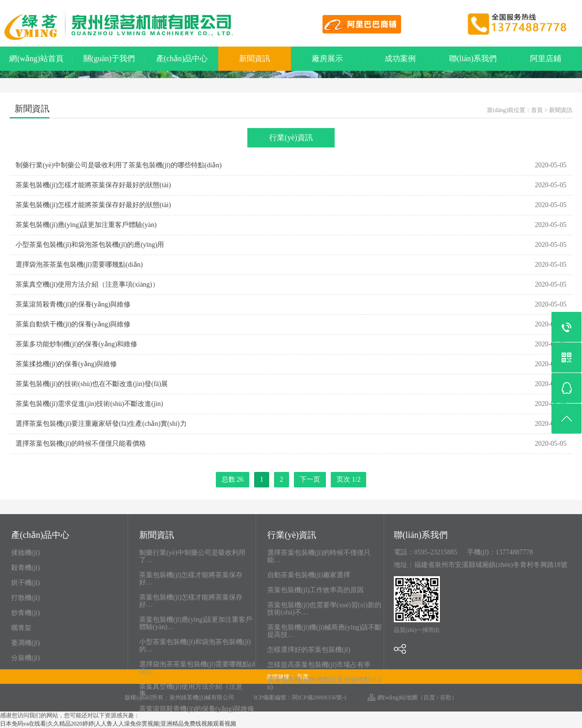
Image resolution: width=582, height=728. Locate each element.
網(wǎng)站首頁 (36, 58)
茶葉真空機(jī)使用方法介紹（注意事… (191, 690)
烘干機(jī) (25, 583)
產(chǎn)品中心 (182, 58)
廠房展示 (327, 58)
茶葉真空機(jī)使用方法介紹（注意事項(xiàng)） (87, 284)
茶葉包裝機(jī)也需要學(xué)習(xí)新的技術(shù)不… (324, 609)
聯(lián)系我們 (473, 58)
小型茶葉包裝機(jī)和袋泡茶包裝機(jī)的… (195, 646)
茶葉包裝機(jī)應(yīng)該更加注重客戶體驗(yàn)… (196, 623)
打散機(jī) (25, 598)
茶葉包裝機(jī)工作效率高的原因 (315, 590)
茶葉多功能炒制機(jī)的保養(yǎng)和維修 (76, 344)
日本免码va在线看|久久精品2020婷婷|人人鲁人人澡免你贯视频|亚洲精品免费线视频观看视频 (118, 724)
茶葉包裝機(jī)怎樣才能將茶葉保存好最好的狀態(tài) (93, 185)
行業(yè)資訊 (291, 138)
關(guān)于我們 (109, 58)
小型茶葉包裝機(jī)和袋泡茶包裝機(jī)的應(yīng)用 (90, 245)
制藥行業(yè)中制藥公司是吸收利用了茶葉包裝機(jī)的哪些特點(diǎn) (119, 165)
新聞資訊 (255, 58)
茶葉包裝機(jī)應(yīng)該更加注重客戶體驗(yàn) (86, 225)
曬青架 (21, 628)
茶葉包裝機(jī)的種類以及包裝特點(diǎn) (325, 683)
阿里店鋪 (546, 58)
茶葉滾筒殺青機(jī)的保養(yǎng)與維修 (73, 304)
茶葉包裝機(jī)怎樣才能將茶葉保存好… (191, 579)
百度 (429, 697)
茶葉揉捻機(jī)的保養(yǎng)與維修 (66, 364)
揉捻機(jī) (25, 553)
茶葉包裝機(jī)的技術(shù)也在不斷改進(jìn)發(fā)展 (92, 384)
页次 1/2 (348, 479)
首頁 (537, 110)
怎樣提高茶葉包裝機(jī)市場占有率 (319, 665)
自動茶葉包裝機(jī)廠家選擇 (309, 575)
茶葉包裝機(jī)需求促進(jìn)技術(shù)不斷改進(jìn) (89, 404)
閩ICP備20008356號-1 (319, 697)
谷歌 (446, 697)
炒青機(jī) (25, 613)
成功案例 (400, 58)
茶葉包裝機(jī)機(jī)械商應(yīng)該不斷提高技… (324, 631)
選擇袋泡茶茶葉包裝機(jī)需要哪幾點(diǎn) (79, 265)
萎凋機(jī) (25, 643)
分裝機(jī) (25, 658)
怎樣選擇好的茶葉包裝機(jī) (309, 650)
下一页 (310, 479)
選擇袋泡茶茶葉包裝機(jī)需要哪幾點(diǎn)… (197, 668)
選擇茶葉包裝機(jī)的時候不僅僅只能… (319, 556)
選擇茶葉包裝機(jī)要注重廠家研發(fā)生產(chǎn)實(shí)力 (101, 424)
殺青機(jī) (25, 568)
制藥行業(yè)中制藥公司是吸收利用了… (192, 556)
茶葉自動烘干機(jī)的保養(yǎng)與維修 (73, 324)
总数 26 (233, 479)
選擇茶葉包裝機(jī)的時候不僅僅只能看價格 (81, 444)
